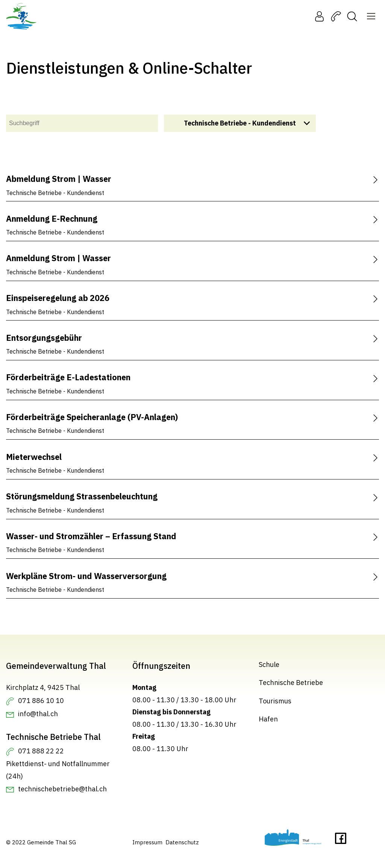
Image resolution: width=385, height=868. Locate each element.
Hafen (268, 719)
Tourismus (275, 701)
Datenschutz (182, 842)
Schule (269, 665)
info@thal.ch (38, 714)
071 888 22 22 (41, 751)
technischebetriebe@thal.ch (62, 789)
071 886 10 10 (41, 700)
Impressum (147, 842)
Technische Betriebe (291, 683)
